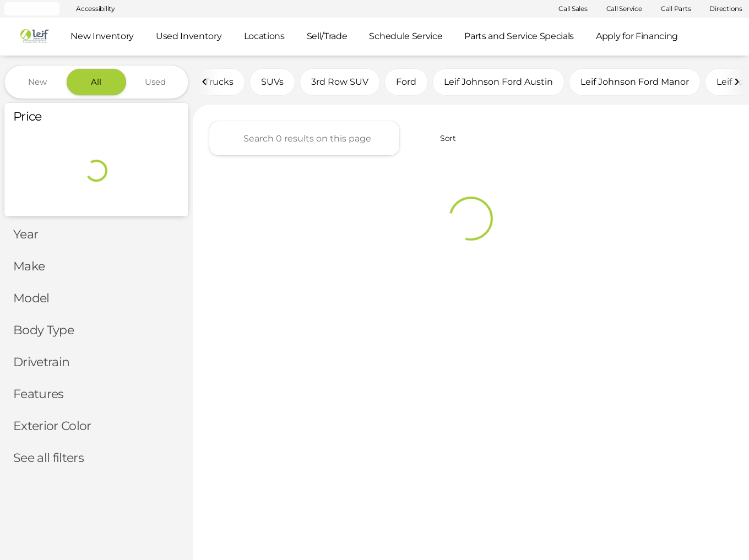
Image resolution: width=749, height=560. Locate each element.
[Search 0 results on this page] (304, 138)
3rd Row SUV (340, 82)
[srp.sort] (442, 138)
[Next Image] (737, 82)
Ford (406, 82)
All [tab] (96, 82)
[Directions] (721, 9)
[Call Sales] (568, 9)
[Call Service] (619, 9)
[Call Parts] (671, 9)
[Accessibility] (91, 9)
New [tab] (37, 82)
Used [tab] (155, 82)
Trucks (219, 82)
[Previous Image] (205, 82)
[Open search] (724, 37)
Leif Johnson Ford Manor (635, 82)
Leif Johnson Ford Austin (498, 82)
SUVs (272, 82)
